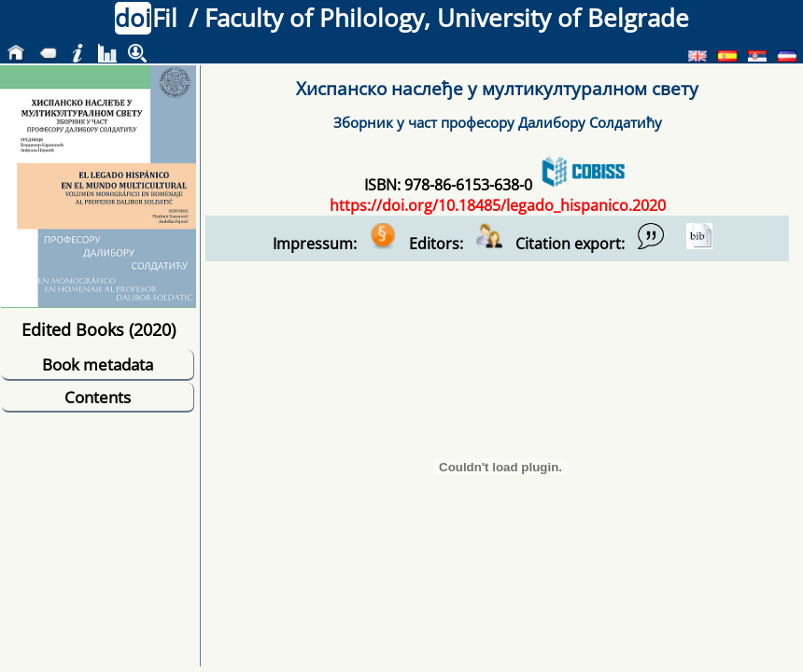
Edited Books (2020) (99, 329)
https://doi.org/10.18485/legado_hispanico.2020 (498, 205)
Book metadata (98, 364)
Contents (98, 397)
